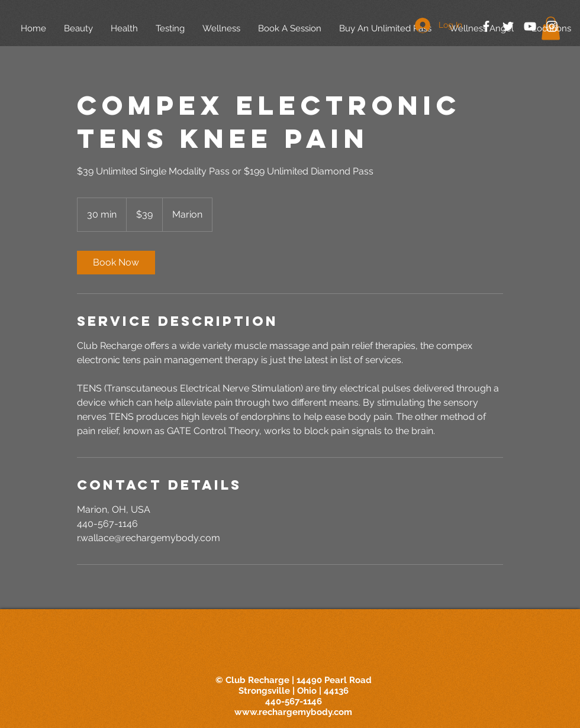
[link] (116, 263)
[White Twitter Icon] (508, 26)
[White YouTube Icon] (530, 26)
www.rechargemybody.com (293, 712)
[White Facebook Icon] (486, 26)
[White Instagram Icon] (552, 26)
